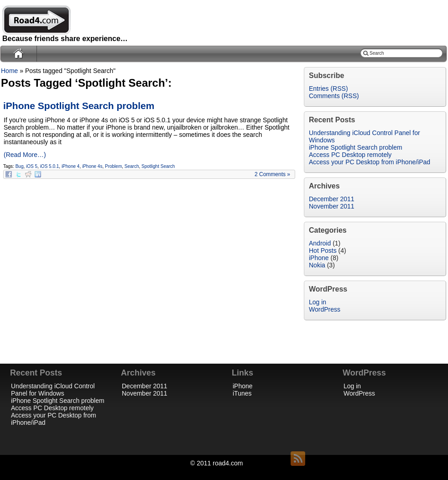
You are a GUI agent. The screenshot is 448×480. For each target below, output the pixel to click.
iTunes (242, 393)
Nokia (317, 265)
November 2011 (332, 206)
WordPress (325, 309)
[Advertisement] (224, 349)
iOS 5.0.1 (50, 166)
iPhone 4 (70, 166)
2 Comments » (272, 174)
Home (9, 71)
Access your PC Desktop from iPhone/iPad (370, 162)
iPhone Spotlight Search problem (79, 106)
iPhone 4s (92, 166)
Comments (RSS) (334, 96)
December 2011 (332, 199)
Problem (113, 166)
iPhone (319, 258)
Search (132, 166)
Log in (318, 302)
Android (320, 243)
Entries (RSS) (328, 89)
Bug (20, 166)
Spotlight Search (158, 166)
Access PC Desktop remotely (350, 155)
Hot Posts (323, 250)
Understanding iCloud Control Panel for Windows (53, 390)
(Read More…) (25, 155)
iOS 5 (32, 166)
